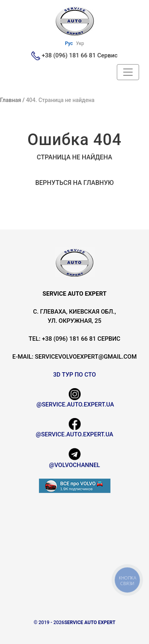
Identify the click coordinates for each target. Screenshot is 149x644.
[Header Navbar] (128, 72)
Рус (69, 43)
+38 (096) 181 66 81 (69, 55)
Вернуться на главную (75, 183)
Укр (80, 43)
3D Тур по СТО (75, 375)
